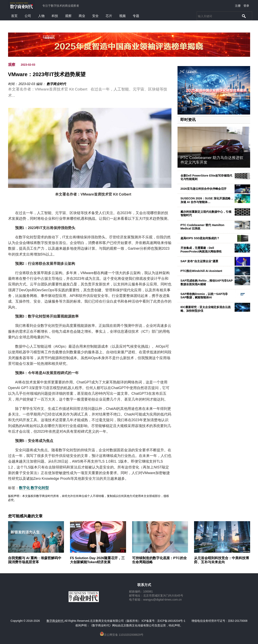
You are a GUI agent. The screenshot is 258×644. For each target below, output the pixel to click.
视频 (122, 16)
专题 (136, 16)
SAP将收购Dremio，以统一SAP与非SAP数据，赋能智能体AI (204, 296)
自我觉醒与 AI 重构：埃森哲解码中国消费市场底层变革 (35, 560)
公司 (28, 16)
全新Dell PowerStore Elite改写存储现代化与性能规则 (206, 177)
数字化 (24, 488)
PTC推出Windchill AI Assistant (201, 271)
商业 (82, 16)
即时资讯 (188, 120)
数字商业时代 (56, 84)
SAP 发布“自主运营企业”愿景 (200, 261)
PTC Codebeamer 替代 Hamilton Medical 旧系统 (203, 227)
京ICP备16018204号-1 (171, 621)
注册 (238, 6)
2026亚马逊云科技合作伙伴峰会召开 (204, 189)
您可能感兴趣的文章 (25, 516)
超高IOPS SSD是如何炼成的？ (200, 238)
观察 (68, 16)
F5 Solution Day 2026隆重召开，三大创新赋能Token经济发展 (97, 560)
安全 (95, 16)
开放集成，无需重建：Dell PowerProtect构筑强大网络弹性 (201, 250)
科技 (55, 16)
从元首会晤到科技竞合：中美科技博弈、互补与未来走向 (221, 560)
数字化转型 (40, 488)
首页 (14, 16)
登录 (246, 6)
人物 (41, 16)
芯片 (109, 16)
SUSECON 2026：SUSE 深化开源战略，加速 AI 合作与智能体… (207, 200)
